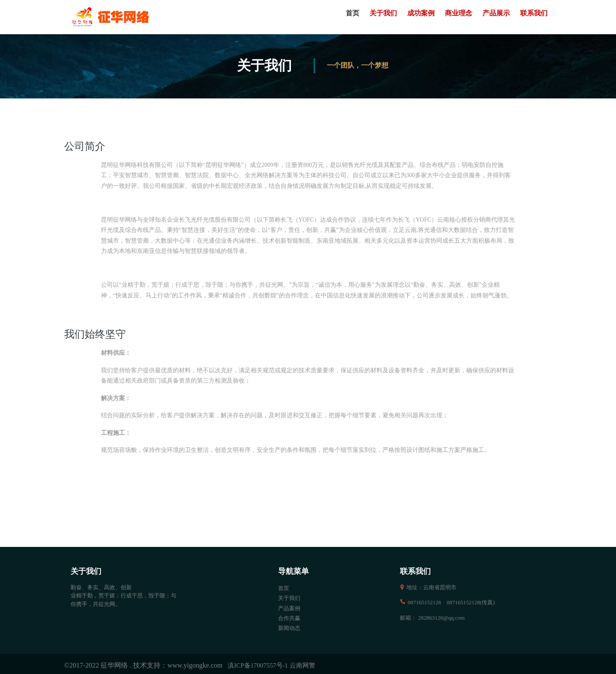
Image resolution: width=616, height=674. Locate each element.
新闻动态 (289, 628)
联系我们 (534, 13)
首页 (352, 13)
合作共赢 (289, 618)
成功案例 (421, 13)
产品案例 (289, 608)
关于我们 (383, 13)
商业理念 (459, 13)
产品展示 (496, 13)
